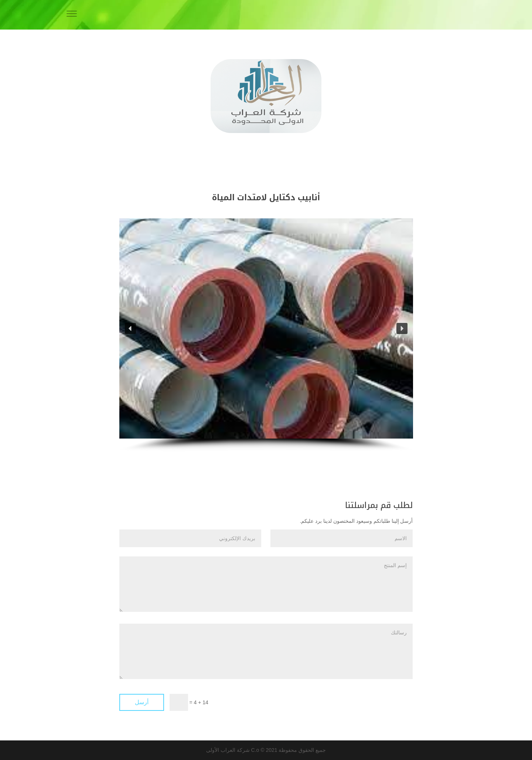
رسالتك (266, 651)
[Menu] (72, 15)
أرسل (142, 702)
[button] (130, 328)
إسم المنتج (266, 584)
